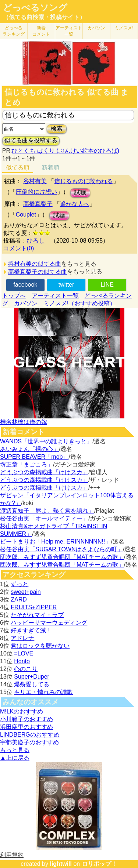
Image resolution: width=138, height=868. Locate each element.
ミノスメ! (124, 28)
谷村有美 (35, 181)
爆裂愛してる (32, 684)
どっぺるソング (35, 8)
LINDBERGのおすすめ (30, 735)
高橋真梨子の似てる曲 (38, 272)
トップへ (14, 296)
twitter (66, 285)
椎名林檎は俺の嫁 (24, 422)
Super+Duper (32, 677)
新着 (41, 31)
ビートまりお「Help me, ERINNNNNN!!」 (55, 542)
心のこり (26, 669)
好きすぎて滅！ (31, 630)
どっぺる (14, 31)
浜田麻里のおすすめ (26, 727)
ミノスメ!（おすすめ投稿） (79, 303)
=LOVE (24, 653)
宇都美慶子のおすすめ (29, 742)
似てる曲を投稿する (31, 140)
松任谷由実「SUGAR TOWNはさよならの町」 (61, 549)
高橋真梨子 (38, 204)
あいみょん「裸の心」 (29, 449)
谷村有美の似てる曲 (35, 264)
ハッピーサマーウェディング (49, 623)
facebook (25, 285)
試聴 (80, 193)
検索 (57, 129)
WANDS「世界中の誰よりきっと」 (46, 441)
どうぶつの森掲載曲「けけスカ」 (44, 472)
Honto (22, 661)
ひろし (36, 241)
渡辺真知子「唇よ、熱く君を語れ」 (47, 511)
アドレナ (22, 638)
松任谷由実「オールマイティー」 (44, 518)
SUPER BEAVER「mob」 (34, 457)
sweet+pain (26, 592)
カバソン (96, 28)
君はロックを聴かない (40, 646)
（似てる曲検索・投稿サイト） (44, 17)
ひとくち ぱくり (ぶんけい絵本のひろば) (66, 151)
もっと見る (15, 750)
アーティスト (69, 31)
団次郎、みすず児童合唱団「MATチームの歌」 (62, 557)
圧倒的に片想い (36, 192)
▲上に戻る (15, 758)
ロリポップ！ (99, 864)
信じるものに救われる (84, 181)
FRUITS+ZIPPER (34, 607)
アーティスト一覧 (55, 296)
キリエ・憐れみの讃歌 (43, 692)
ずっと (20, 584)
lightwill (61, 864)
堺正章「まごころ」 (26, 464)
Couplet (26, 215)
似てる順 (18, 168)
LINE (107, 285)
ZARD (19, 600)
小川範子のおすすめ (26, 719)
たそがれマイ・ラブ (37, 615)
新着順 (50, 168)
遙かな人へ (75, 204)
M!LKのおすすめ (22, 711)
